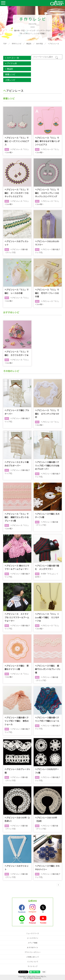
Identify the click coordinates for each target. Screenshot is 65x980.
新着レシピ (10, 74)
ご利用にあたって (32, 957)
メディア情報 (32, 943)
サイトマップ (33, 966)
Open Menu (3, 3)
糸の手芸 (40, 44)
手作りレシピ (16, 44)
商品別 (29, 44)
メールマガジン (33, 938)
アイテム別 (12, 63)
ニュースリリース (33, 933)
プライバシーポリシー (33, 952)
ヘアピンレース (53, 44)
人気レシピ (10, 80)
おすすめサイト (33, 948)
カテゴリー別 (13, 58)
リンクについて (33, 962)
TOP (5, 44)
